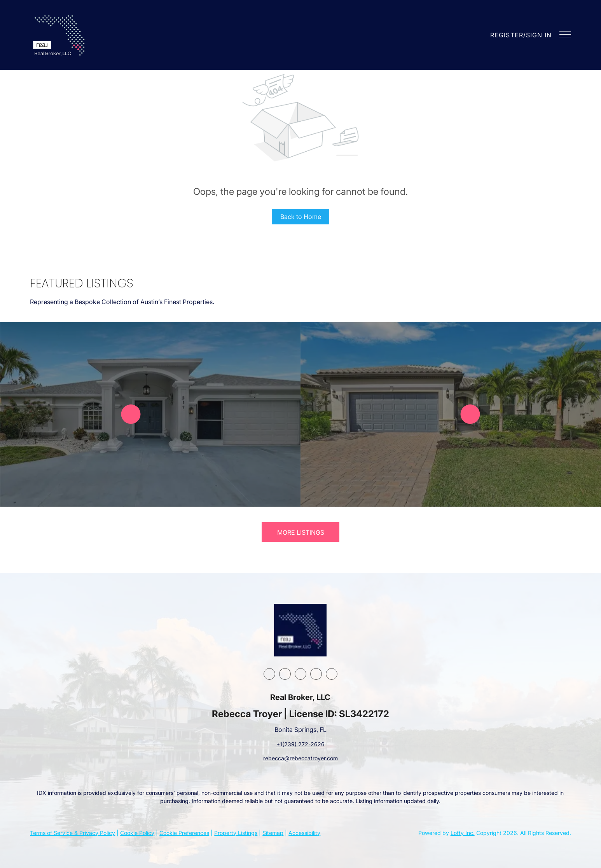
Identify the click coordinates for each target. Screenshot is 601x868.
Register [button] (507, 35)
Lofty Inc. (463, 833)
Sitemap (273, 833)
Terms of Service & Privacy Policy (73, 833)
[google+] (332, 674)
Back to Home (301, 217)
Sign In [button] (539, 35)
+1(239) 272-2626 (300, 744)
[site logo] (300, 630)
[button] (60, 35)
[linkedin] (285, 674)
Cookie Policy (137, 833)
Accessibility (304, 833)
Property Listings (236, 833)
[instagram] (300, 674)
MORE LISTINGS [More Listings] (301, 532)
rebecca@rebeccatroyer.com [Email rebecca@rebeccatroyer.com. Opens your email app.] (300, 758)
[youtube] (316, 674)
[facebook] (269, 674)
